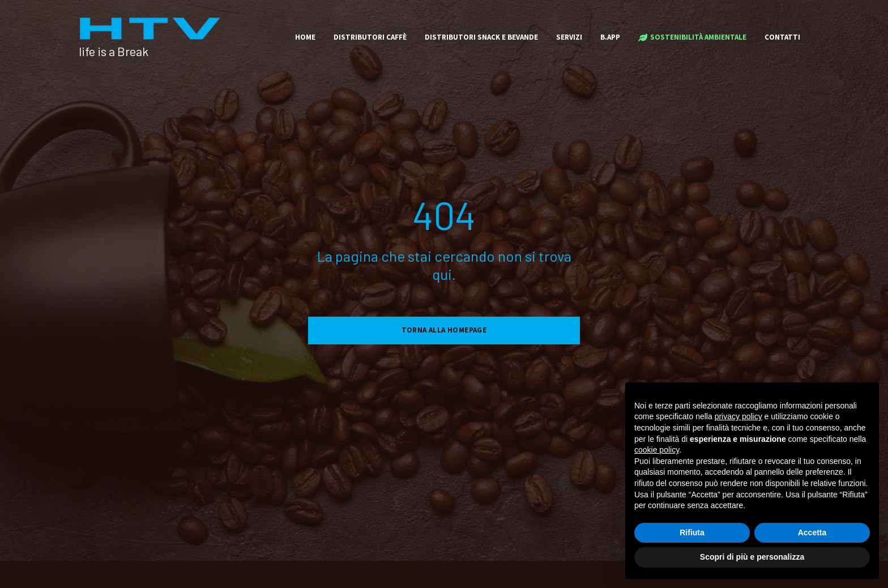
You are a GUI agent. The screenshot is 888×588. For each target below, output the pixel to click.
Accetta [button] (812, 532)
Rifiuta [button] (692, 532)
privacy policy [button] (738, 416)
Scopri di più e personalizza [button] (752, 557)
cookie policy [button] (657, 450)
